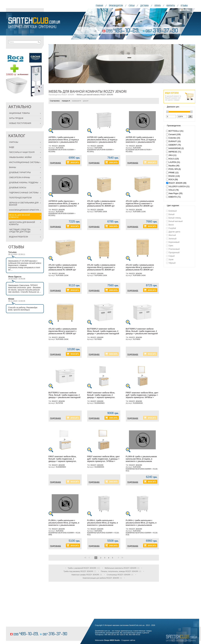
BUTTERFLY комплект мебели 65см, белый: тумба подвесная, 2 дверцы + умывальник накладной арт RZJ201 (142, 332)
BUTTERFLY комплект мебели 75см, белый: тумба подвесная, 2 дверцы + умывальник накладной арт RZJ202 (65, 396)
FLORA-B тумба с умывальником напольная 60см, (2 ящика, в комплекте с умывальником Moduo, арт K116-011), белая (141, 460)
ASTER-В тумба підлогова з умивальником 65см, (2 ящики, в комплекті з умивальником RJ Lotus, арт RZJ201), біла (64, 205)
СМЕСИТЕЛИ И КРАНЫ (20, 178)
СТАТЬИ (132, 6)
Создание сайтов (128, 640)
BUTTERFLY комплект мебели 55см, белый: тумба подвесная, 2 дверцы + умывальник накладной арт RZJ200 (103, 332)
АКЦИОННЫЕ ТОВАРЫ (19, 113)
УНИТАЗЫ (14, 142)
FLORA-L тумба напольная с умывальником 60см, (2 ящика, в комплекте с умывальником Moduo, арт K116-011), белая (103, 524)
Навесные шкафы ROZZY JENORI (85, 575)
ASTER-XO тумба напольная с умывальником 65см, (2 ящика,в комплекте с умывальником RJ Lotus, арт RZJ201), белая (102, 141)
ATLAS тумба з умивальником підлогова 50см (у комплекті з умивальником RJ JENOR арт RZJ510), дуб (101, 269)
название (76, 101)
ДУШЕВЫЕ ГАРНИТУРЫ (20, 172)
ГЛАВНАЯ (99, 6)
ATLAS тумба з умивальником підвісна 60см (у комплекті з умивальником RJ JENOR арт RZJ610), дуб (140, 205)
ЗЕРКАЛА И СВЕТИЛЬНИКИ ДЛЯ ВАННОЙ (24, 204)
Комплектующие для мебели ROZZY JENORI (101, 578)
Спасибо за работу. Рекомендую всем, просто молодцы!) (23, 309)
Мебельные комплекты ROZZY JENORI (121, 568)
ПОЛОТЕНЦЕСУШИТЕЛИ (20, 198)
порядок (66, 101)
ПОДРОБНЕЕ (56, 163)
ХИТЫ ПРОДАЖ (16, 118)
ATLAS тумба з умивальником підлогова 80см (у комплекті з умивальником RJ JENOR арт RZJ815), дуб (63, 332)
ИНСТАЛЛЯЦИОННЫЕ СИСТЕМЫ (24, 162)
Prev (53, 64)
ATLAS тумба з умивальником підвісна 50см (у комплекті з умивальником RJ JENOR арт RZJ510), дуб (101, 205)
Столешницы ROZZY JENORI (119, 575)
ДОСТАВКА (144, 6)
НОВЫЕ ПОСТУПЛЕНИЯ (20, 123)
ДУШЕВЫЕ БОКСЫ (18, 188)
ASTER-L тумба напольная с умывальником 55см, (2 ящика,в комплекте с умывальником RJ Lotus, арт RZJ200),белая (64, 141)
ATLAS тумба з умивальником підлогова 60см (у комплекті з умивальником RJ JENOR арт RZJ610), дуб (140, 269)
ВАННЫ (13, 167)
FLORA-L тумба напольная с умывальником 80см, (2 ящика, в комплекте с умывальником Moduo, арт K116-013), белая (141, 524)
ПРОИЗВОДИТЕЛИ (116, 6)
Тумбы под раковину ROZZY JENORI (78, 571)
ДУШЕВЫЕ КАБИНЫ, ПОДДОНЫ (24, 183)
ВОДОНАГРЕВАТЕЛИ (19, 237)
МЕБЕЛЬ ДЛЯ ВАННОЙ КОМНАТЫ (20, 216)
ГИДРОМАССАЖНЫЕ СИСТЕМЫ (24, 193)
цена (86, 101)
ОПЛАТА (158, 6)
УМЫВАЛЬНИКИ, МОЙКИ (20, 157)
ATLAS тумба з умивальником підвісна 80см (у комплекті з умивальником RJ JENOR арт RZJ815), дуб (63, 269)
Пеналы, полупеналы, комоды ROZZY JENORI (119, 571)
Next (191, 64)
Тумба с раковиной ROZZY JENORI (82, 568)
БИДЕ (12, 147)
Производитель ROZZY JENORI (61, 95)
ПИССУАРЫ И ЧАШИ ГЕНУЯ (22, 152)
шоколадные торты (18, 629)
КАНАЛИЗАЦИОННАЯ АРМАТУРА (24, 210)
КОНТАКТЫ (171, 6)
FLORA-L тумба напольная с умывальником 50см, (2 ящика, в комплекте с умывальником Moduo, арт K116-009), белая (64, 524)
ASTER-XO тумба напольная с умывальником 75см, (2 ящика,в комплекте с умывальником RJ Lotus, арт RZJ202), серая (141, 141)
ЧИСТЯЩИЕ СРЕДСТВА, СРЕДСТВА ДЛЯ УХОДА (20, 231)
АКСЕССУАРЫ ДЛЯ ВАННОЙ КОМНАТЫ (22, 223)
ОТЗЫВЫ (184, 6)
